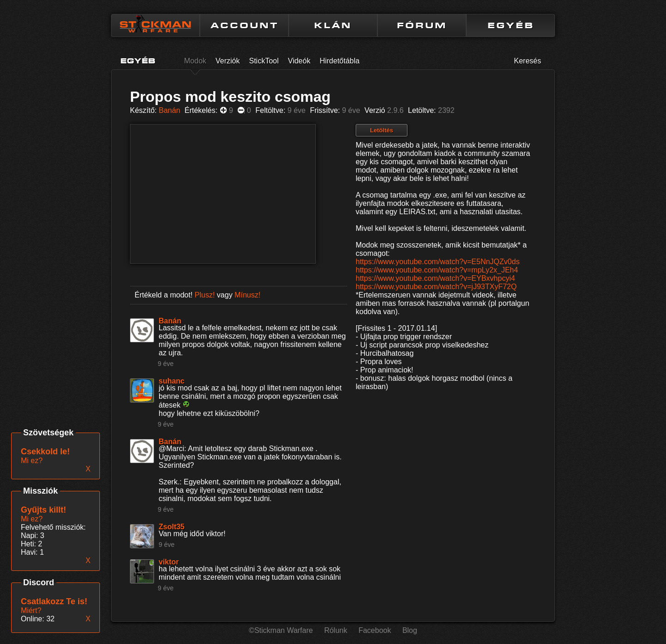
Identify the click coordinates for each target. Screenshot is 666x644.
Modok (195, 61)
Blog (410, 630)
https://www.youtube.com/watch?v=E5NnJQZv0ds (438, 262)
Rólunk (336, 630)
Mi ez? (32, 519)
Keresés (527, 61)
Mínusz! (247, 295)
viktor (169, 562)
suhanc (172, 381)
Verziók (228, 61)
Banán (169, 110)
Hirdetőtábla (339, 61)
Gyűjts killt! (43, 510)
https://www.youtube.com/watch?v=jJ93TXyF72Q (436, 287)
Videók (299, 61)
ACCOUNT (244, 25)
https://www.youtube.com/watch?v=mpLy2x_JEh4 (437, 270)
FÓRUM (422, 25)
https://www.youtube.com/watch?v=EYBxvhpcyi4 (435, 278)
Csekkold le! (45, 452)
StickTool (264, 61)
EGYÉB (511, 25)
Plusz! (205, 295)
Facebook (375, 630)
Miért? (31, 610)
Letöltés (382, 130)
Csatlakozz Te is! (54, 601)
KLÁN (333, 25)
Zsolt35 (172, 527)
